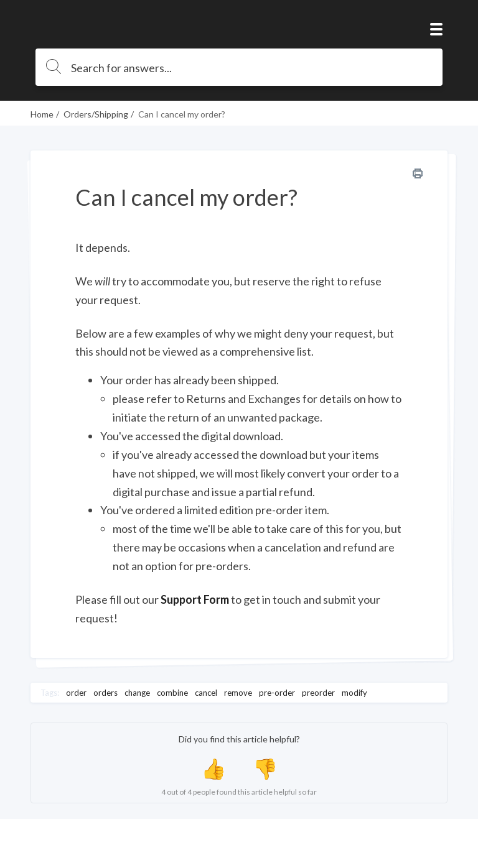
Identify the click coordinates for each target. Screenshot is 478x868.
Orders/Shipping (96, 114)
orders (105, 693)
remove (238, 693)
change (137, 693)
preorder (318, 693)
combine (172, 693)
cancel (206, 693)
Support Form (195, 599)
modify (354, 693)
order (76, 693)
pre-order (277, 693)
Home (42, 114)
